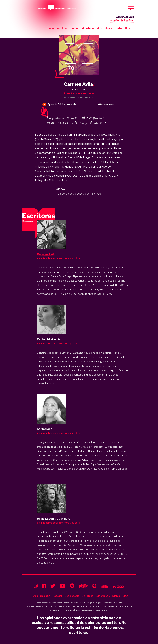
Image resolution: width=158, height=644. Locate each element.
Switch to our (122, 19)
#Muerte (88, 194)
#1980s (61, 189)
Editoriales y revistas (109, 28)
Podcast (58, 596)
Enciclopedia (70, 28)
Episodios (54, 28)
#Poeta (98, 194)
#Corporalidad (64, 194)
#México (78, 194)
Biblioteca (87, 28)
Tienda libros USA (40, 596)
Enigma (98, 603)
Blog (128, 28)
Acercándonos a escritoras (79, 93)
